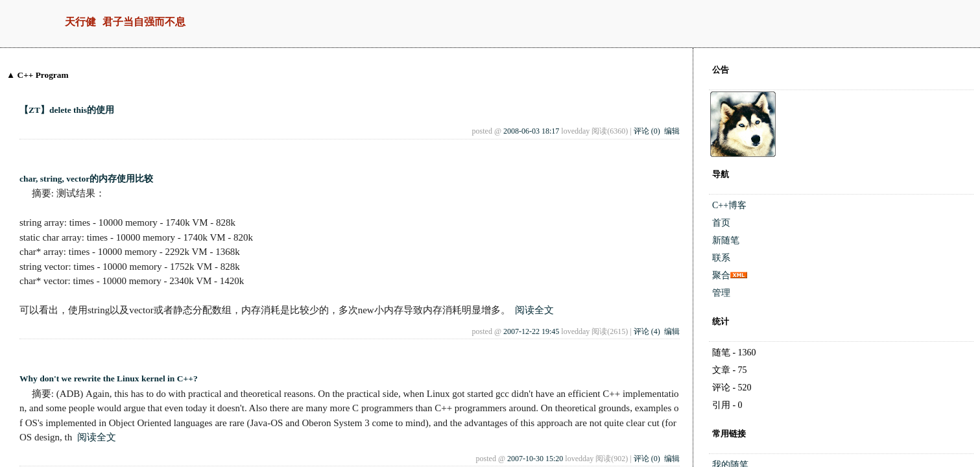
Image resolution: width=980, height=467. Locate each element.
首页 (721, 223)
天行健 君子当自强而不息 (125, 23)
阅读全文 (534, 310)
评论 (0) (647, 131)
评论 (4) (647, 331)
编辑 (672, 131)
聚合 (721, 275)
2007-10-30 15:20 (535, 459)
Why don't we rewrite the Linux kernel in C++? (109, 378)
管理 (721, 293)
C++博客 (729, 205)
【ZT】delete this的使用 (67, 110)
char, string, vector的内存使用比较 (86, 179)
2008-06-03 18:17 (531, 131)
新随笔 (726, 240)
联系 (721, 258)
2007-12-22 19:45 (531, 331)
